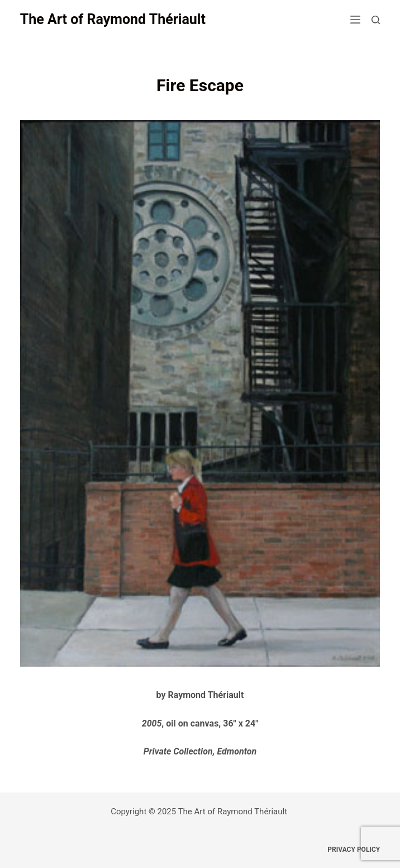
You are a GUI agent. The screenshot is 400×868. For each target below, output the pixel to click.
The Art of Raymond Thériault (113, 19)
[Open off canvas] (355, 20)
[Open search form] (376, 20)
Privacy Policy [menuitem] (354, 850)
